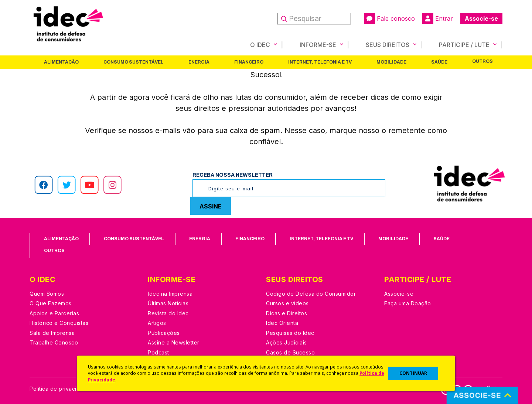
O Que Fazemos (51, 303)
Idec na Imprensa (170, 293)
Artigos (157, 322)
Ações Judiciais (287, 342)
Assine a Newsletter (174, 342)
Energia (199, 62)
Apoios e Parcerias (54, 313)
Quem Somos (47, 293)
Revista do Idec (168, 313)
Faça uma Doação (408, 303)
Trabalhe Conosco (54, 342)
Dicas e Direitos (287, 313)
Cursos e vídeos (287, 303)
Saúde (439, 62)
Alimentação (61, 62)
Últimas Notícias (168, 303)
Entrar (438, 18)
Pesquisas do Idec (290, 332)
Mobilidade (391, 62)
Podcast (158, 352)
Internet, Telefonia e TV (320, 62)
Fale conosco (389, 18)
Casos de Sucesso (290, 352)
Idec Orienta (282, 322)
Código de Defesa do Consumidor (311, 293)
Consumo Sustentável (134, 62)
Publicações (164, 332)
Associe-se (481, 18)
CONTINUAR (413, 373)
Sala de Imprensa (52, 332)
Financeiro (249, 62)
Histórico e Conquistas (59, 322)
